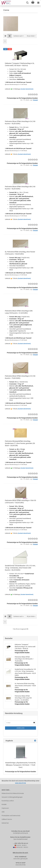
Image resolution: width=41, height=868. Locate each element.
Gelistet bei (5, 823)
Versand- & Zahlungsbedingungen (12, 797)
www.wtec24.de (20, 783)
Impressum (5, 808)
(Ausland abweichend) (27, 89)
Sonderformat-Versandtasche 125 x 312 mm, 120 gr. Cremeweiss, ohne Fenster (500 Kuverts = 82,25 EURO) (20, 568)
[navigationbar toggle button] (38, 3)
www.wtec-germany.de (20, 859)
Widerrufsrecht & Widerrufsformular (13, 793)
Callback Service (7, 819)
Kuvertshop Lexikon (8, 801)
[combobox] (19, 36)
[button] (5, 36)
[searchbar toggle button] (27, 3)
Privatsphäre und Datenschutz (11, 816)
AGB (3, 812)
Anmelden (21, 728)
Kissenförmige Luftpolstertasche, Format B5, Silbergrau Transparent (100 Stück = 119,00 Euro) (21, 765)
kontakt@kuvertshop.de (20, 833)
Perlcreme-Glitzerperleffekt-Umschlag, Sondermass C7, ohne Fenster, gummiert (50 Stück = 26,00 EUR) (20, 443)
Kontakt (4, 804)
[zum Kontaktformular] (20, 839)
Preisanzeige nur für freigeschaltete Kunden (21, 772)
